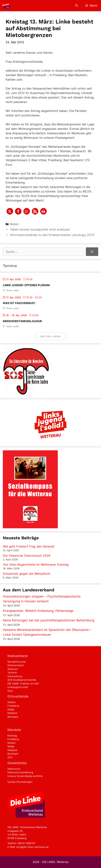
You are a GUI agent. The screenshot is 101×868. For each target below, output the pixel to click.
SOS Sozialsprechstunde (22, 680)
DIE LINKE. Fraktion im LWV (23, 684)
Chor (10, 691)
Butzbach (13, 717)
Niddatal (12, 713)
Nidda (11, 709)
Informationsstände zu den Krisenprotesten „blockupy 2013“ (52, 235)
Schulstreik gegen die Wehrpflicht (27, 574)
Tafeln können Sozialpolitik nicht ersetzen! (40, 229)
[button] (10, 211)
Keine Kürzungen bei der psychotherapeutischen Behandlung (49, 620)
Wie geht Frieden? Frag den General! (29, 546)
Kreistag (12, 736)
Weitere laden (50, 336)
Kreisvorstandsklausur (22, 321)
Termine (12, 672)
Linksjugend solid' (18, 687)
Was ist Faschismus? (19, 303)
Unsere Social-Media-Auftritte (25, 776)
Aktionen (13, 669)
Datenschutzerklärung (20, 772)
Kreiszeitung (15, 676)
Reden (14, 224)
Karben (12, 702)
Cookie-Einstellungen (20, 782)
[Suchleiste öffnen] (76, 6)
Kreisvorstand (16, 665)
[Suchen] (92, 252)
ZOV (10, 757)
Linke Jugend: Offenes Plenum (26, 285)
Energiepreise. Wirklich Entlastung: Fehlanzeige (38, 611)
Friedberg (13, 706)
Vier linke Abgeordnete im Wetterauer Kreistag (36, 564)
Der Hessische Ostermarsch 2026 (27, 556)
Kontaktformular (17, 662)
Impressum (14, 769)
